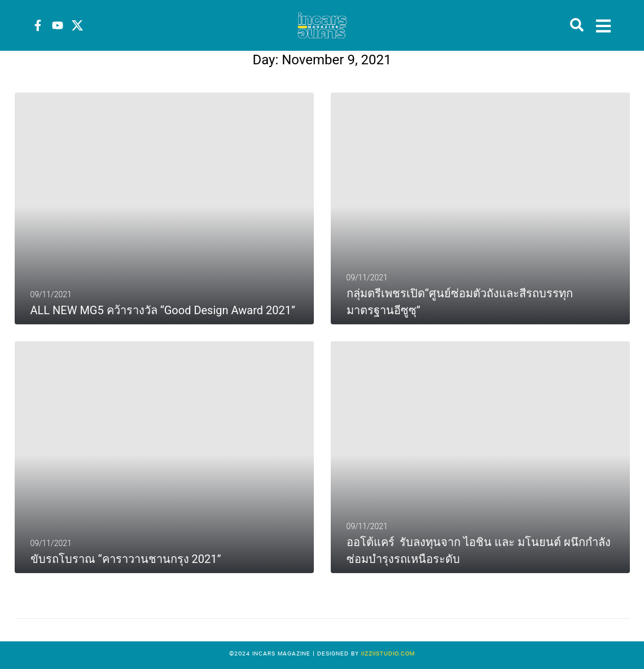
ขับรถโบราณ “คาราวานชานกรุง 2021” (126, 559)
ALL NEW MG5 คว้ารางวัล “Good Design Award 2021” (163, 310)
